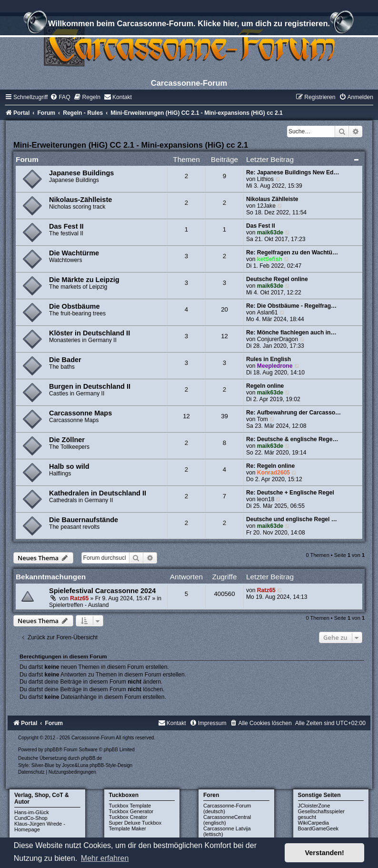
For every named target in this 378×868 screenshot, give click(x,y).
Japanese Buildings (81, 173)
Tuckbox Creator (128, 817)
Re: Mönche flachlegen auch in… (291, 333)
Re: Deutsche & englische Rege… (292, 439)
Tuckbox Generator (131, 811)
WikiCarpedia (313, 823)
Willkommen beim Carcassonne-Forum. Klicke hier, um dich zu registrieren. (189, 25)
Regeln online (265, 386)
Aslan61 (268, 313)
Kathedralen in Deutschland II (98, 493)
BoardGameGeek (318, 828)
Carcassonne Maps (80, 413)
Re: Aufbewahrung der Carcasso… (293, 413)
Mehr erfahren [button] (105, 858)
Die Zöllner (67, 440)
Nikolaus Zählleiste (272, 199)
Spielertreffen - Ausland (79, 605)
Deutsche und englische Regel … (292, 519)
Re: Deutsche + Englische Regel (290, 493)
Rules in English (269, 359)
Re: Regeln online (270, 466)
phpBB (52, 750)
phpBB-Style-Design (111, 765)
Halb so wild (69, 466)
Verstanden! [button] (325, 853)
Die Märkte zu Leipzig (84, 280)
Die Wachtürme (74, 253)
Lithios (265, 179)
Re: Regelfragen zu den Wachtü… (292, 252)
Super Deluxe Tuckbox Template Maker (135, 826)
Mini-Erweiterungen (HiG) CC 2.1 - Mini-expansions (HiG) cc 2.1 (131, 145)
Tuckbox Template (130, 806)
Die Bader (65, 360)
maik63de (270, 232)
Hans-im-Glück (32, 812)
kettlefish (270, 259)
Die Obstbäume (74, 306)
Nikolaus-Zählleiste (80, 200)
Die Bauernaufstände (84, 520)
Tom (263, 419)
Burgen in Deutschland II (90, 386)
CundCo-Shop (31, 818)
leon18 (266, 499)
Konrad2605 (274, 473)
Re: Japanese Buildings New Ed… (293, 172)
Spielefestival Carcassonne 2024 (102, 591)
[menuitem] (60, 97)
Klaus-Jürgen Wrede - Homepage (40, 827)
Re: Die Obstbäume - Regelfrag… (291, 306)
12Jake (266, 206)
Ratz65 (79, 598)
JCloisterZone (314, 806)
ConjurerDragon (278, 339)
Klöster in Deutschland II (90, 333)
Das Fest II (66, 226)
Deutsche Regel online (277, 279)
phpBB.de (91, 758)
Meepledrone (275, 366)
